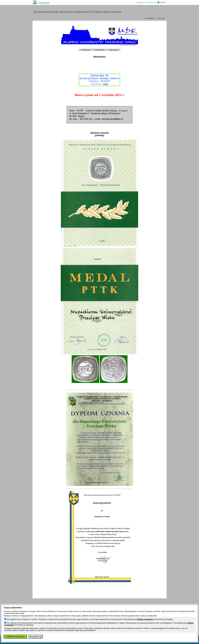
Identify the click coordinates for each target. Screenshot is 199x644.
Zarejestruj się (151, 2)
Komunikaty (150, 18)
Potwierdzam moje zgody (15, 637)
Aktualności (86, 50)
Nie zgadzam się (36, 637)
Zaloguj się (141, 2)
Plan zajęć (161, 18)
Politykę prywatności (145, 619)
